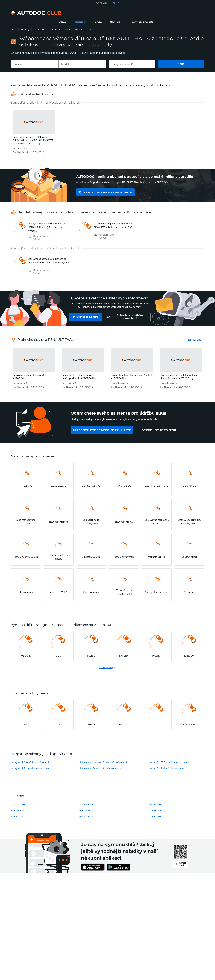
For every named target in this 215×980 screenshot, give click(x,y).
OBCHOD (101, 3)
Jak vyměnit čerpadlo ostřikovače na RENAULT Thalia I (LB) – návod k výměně (47, 227)
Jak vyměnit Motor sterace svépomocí (31, 768)
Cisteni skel (39, 29)
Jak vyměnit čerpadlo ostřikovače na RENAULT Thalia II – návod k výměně (113, 225)
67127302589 (18, 804)
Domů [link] (14, 29)
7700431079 (155, 810)
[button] (117, 22)
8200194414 (17, 810)
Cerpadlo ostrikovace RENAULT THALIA (107, 192)
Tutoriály (25, 29)
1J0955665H (86, 804)
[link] (63, 22)
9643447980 (155, 804)
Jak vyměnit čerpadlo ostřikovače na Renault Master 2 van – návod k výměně (49, 261)
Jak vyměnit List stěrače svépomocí (167, 768)
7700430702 (17, 817)
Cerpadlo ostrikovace (60, 29)
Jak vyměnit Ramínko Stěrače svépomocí (101, 768)
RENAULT (79, 29)
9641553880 (86, 810)
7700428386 (155, 817)
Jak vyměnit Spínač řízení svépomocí (30, 762)
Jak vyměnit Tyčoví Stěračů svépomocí (168, 762)
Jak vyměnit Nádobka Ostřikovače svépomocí (103, 762)
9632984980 (86, 817)
